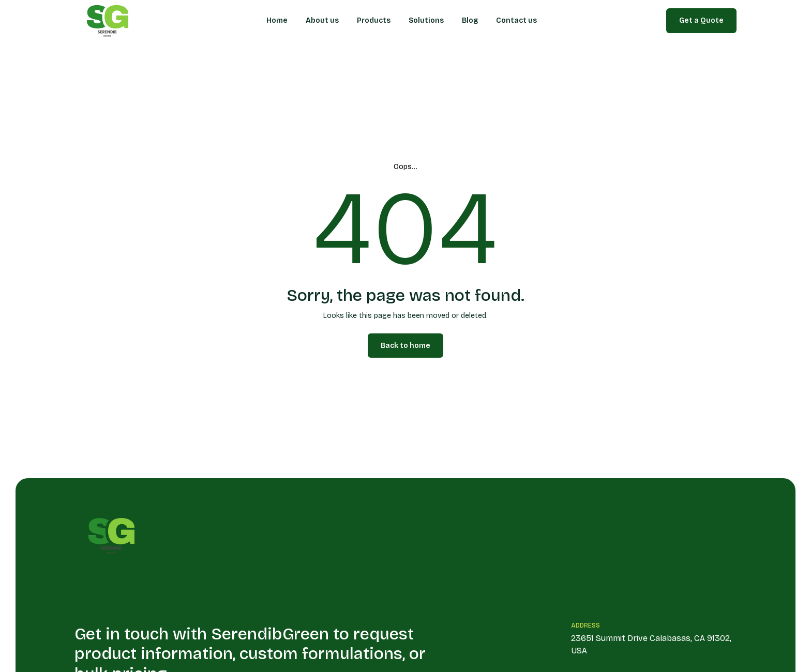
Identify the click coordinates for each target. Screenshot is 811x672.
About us (322, 20)
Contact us (516, 20)
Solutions (426, 20)
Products (374, 20)
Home (277, 20)
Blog (470, 20)
